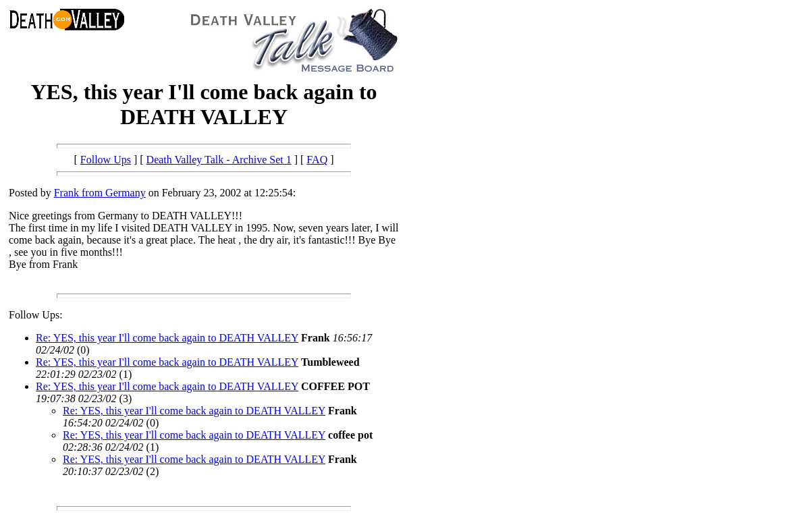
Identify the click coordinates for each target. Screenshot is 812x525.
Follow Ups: (36, 315)
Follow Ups (106, 160)
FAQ (317, 160)
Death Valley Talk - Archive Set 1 (219, 160)
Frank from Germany (100, 193)
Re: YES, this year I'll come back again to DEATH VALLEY (167, 338)
